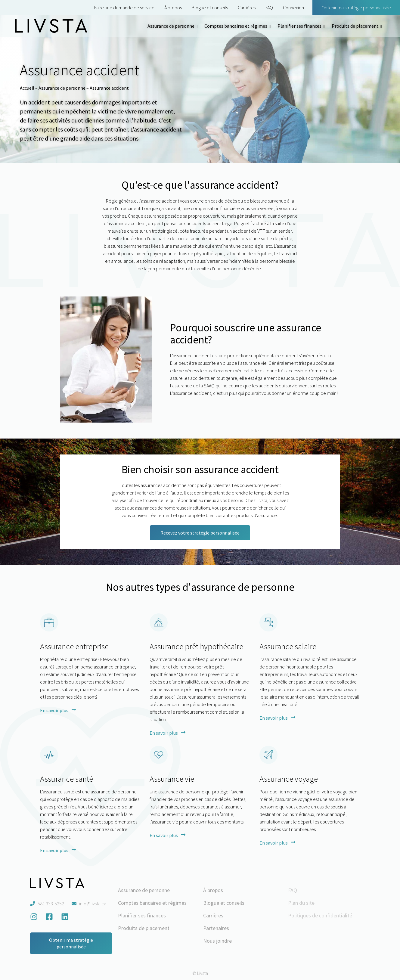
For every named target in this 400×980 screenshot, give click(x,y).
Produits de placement (355, 26)
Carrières (247, 8)
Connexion (293, 8)
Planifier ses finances (299, 26)
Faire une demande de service (124, 8)
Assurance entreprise (74, 646)
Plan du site (301, 903)
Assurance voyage (289, 779)
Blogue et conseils (210, 8)
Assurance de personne (171, 26)
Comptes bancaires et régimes (236, 26)
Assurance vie (172, 779)
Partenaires (216, 928)
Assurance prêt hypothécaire (196, 646)
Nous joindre (217, 941)
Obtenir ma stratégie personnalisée (356, 8)
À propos (173, 8)
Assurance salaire (288, 646)
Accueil (27, 88)
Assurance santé (67, 779)
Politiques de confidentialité (320, 915)
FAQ (269, 8)
